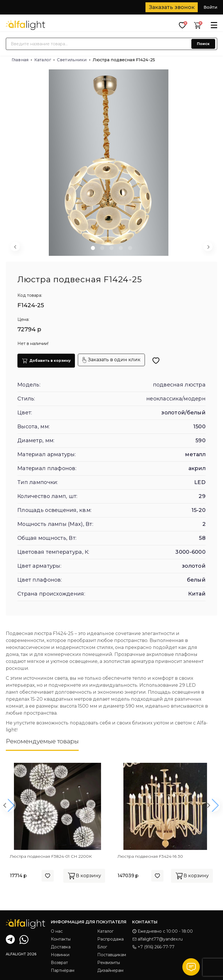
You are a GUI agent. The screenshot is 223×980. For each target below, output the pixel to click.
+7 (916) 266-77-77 (153, 947)
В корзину (84, 876)
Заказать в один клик (111, 360)
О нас (57, 931)
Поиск (203, 44)
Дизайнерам (110, 970)
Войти (210, 7)
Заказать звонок (172, 7)
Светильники (74, 60)
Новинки (60, 955)
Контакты (61, 939)
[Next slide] (208, 247)
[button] (93, 248)
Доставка (61, 947)
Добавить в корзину (46, 361)
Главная (22, 60)
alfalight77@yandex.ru (157, 939)
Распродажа (110, 939)
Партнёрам (63, 970)
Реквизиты (109, 963)
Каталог (44, 60)
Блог (102, 947)
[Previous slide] (15, 247)
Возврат (59, 963)
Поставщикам (112, 955)
